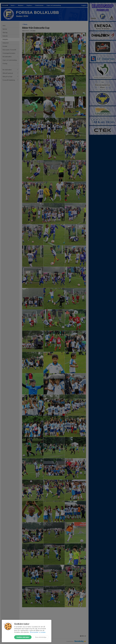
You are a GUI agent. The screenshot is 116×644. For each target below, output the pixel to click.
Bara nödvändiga (41, 637)
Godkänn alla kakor (23, 637)
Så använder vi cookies (38, 632)
